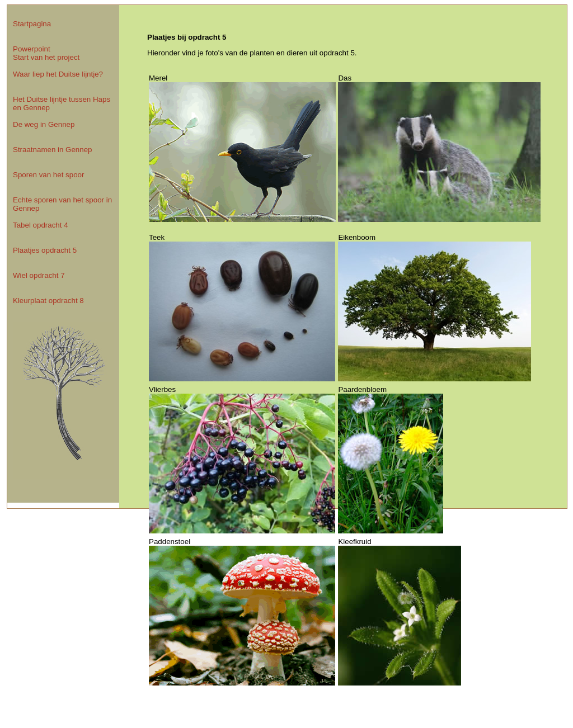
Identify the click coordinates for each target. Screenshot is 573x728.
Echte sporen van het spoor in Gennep (62, 204)
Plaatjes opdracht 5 (45, 250)
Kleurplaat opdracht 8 (48, 301)
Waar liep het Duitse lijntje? (58, 74)
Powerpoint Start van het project (46, 53)
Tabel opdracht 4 (41, 225)
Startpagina (32, 24)
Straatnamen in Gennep (53, 150)
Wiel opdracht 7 (39, 275)
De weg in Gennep (44, 124)
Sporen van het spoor (48, 175)
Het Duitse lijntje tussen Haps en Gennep (62, 103)
